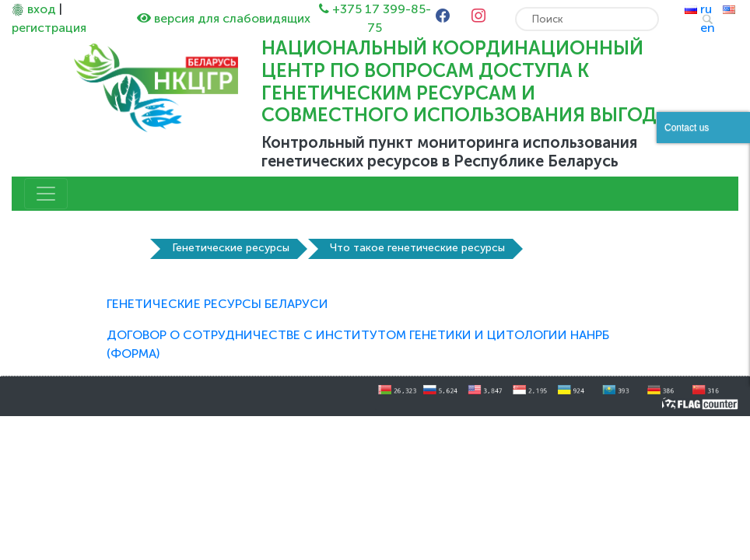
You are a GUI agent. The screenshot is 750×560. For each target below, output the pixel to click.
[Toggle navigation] (46, 194)
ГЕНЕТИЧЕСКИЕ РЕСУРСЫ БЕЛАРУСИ (217, 304)
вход (42, 9)
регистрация (49, 28)
